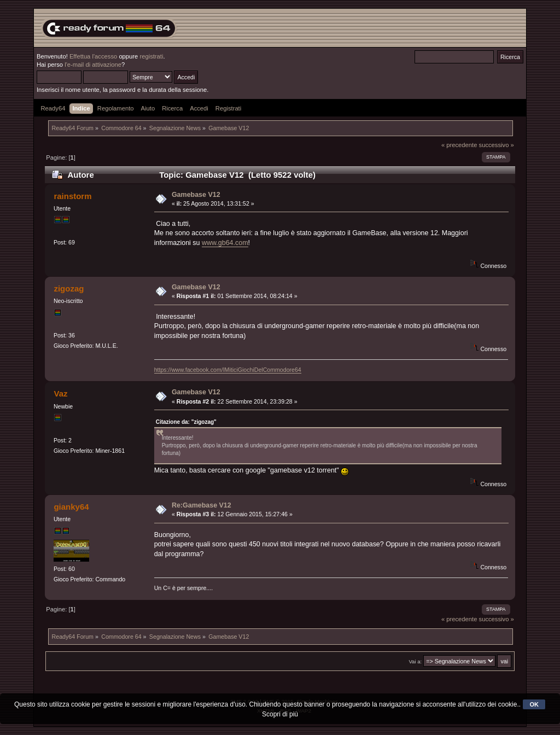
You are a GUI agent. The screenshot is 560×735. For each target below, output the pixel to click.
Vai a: (415, 661)
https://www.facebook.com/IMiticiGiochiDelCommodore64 (228, 370)
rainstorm (72, 196)
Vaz (60, 393)
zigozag (69, 288)
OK (534, 704)
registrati (151, 56)
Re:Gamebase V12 (202, 505)
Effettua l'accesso (93, 56)
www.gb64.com (225, 243)
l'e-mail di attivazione (93, 65)
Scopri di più (280, 714)
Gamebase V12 (196, 195)
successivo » (497, 145)
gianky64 (71, 507)
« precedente (459, 145)
